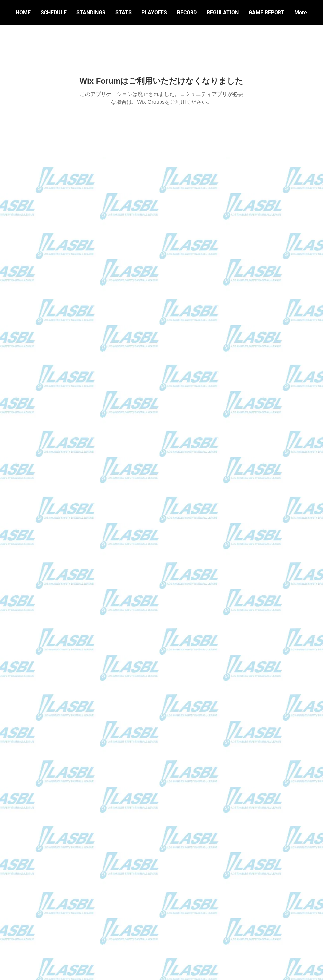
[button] (187, 13)
